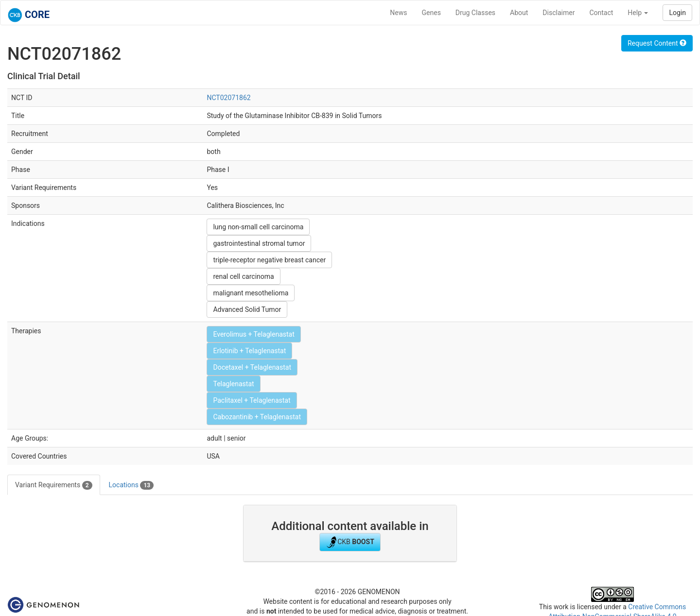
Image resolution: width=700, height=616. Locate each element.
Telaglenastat (233, 384)
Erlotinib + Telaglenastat (249, 351)
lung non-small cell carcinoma (258, 227)
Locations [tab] (131, 485)
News (398, 13)
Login (677, 13)
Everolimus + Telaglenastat (254, 334)
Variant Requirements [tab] (54, 485)
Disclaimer (559, 13)
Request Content (657, 43)
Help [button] (638, 13)
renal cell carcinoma (243, 276)
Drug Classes (475, 13)
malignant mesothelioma (251, 293)
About (519, 13)
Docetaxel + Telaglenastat (252, 367)
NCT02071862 (228, 98)
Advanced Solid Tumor (247, 309)
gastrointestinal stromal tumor (259, 243)
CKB (350, 542)
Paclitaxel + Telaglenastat (252, 400)
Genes (431, 13)
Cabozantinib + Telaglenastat (257, 417)
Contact (601, 13)
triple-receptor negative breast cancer (269, 260)
